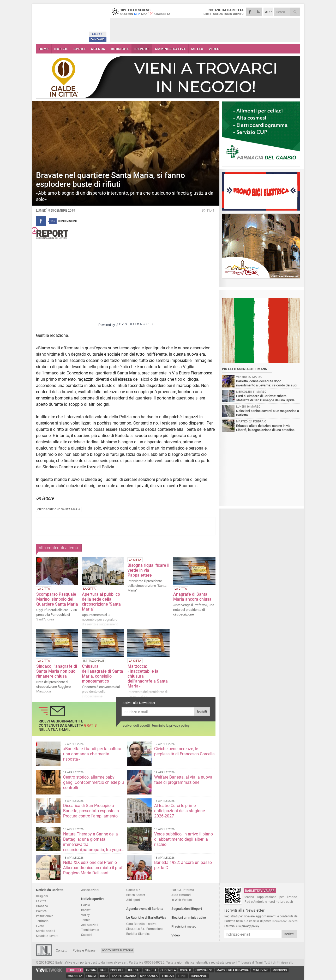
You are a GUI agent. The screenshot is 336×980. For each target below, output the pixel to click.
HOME (44, 49)
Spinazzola (149, 976)
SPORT (79, 49)
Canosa (151, 970)
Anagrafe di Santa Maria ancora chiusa (192, 597)
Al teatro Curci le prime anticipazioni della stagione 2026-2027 (179, 811)
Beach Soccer (136, 895)
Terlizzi (168, 976)
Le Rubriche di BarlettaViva (146, 918)
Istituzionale (45, 916)
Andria (91, 970)
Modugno (280, 970)
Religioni (42, 896)
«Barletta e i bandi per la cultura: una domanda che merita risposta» (93, 754)
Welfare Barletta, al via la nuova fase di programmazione (183, 780)
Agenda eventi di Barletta (145, 909)
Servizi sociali (46, 931)
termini (157, 725)
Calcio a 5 (133, 890)
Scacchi (87, 935)
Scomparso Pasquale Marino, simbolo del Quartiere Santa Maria (57, 599)
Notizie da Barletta (50, 890)
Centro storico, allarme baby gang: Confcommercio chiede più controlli (94, 782)
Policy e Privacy (84, 950)
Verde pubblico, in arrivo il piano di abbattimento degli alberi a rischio (184, 839)
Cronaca (42, 906)
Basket (86, 910)
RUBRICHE (120, 49)
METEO (197, 49)
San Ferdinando (124, 976)
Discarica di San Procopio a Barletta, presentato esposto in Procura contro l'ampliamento (91, 811)
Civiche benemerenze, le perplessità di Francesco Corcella (184, 751)
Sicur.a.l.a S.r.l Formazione (145, 929)
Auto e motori (181, 895)
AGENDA (98, 49)
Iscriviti (202, 712)
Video (176, 935)
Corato (186, 970)
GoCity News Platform (118, 950)
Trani (182, 976)
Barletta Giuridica (138, 934)
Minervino (261, 970)
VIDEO (214, 49)
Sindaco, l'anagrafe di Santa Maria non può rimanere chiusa (57, 671)
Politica (41, 911)
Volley (85, 915)
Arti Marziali (90, 925)
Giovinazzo (204, 970)
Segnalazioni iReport (187, 909)
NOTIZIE (61, 49)
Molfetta (75, 976)
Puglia (91, 976)
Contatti (62, 950)
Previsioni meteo (184, 926)
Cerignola (168, 970)
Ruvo (104, 976)
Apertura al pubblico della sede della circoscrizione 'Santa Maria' (101, 602)
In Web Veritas (182, 900)
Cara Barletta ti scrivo (141, 924)
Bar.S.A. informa (183, 890)
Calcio (86, 905)
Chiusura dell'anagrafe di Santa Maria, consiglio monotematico (103, 674)
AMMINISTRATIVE (170, 49)
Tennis (86, 920)
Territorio (42, 921)
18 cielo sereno (143, 12)
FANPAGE (97, 39)
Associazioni (90, 890)
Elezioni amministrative (189, 918)
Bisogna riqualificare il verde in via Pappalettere (148, 570)
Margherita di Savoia (233, 970)
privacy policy (179, 725)
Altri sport (133, 900)
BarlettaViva (61, 23)
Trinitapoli (199, 976)
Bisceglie (117, 970)
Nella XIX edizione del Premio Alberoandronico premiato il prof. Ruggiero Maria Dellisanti (93, 868)
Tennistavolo (90, 930)
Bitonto (134, 970)
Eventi (40, 926)
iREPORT (142, 49)
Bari (103, 970)
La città (41, 901)
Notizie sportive (93, 899)
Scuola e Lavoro (47, 936)
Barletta (74, 970)
